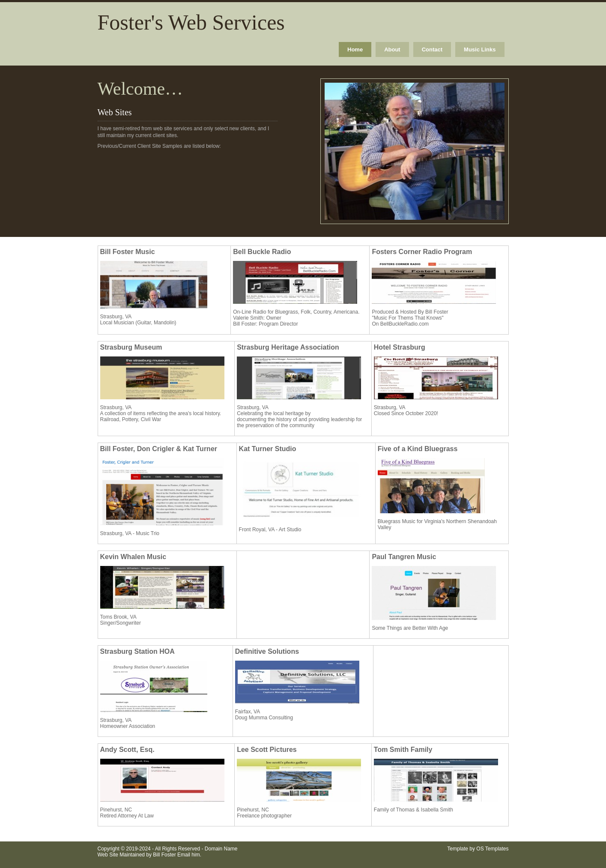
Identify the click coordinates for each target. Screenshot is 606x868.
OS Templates (492, 849)
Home (355, 49)
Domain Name (221, 849)
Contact (432, 49)
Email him (189, 855)
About (392, 49)
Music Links (480, 49)
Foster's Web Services (191, 22)
